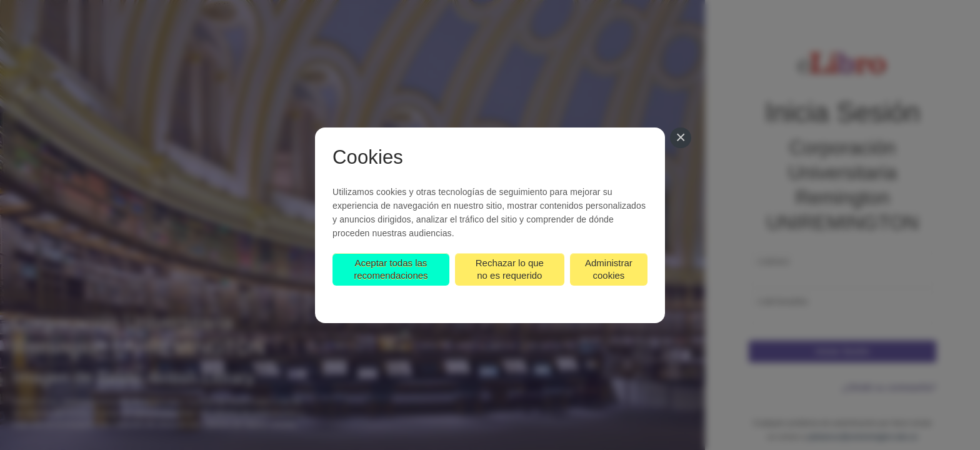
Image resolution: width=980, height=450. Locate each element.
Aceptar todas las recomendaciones (391, 269)
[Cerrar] (681, 138)
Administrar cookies (609, 269)
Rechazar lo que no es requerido (510, 269)
